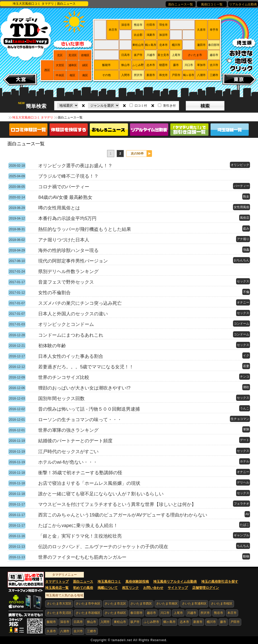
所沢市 (138, 75)
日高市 (126, 55)
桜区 (72, 75)
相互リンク (130, 588)
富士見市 (163, 55)
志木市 (151, 65)
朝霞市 (163, 65)
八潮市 (201, 75)
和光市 (163, 75)
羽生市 (163, 25)
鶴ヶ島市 (151, 45)
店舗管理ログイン (206, 588)
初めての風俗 (83, 588)
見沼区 (73, 55)
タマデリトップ (57, 582)
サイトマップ (178, 588)
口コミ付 (141, 106)
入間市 (126, 75)
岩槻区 (85, 55)
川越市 (151, 55)
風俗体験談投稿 (137, 582)
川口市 (189, 65)
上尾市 (176, 55)
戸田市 (176, 75)
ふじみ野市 (151, 622)
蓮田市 (201, 45)
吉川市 (214, 65)
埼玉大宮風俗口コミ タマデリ (33, 117)
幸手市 (214, 30)
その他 (106, 75)
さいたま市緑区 (115, 613)
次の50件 (137, 154)
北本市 (163, 45)
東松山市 (138, 45)
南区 (85, 75)
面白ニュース (83, 582)
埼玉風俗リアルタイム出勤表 (175, 582)
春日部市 (214, 45)
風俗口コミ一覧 (212, 4)
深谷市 (126, 25)
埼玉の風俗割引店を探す (220, 582)
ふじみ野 (138, 65)
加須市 (163, 35)
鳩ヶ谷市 (189, 75)
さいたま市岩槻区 (88, 613)
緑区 (85, 65)
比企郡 (138, 35)
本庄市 (113, 30)
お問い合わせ (153, 588)
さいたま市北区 (115, 604)
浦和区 (73, 65)
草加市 (201, 65)
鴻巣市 (151, 35)
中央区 (60, 75)
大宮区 (60, 65)
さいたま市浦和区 (194, 604)
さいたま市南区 (167, 604)
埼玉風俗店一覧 (57, 588)
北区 (60, 55)
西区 (47, 70)
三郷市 (214, 75)
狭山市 (126, 65)
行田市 (151, 25)
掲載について (108, 588)
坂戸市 (138, 55)
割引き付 (170, 106)
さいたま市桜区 (222, 604)
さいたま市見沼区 (59, 613)
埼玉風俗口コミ (109, 582)
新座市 (151, 75)
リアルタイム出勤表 (243, 4)
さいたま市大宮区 (59, 604)
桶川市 (176, 45)
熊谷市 (138, 25)
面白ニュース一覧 (181, 4)
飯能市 (106, 65)
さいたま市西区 (141, 604)
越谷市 (214, 55)
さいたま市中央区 (88, 604)
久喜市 (201, 30)
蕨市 (176, 65)
